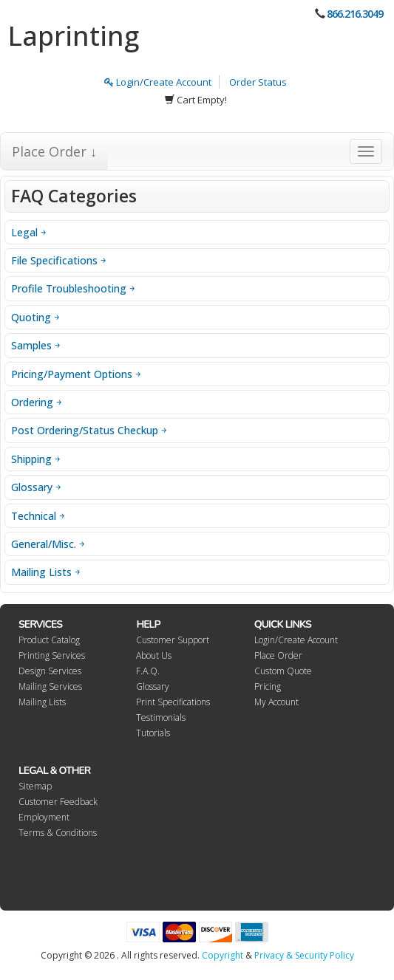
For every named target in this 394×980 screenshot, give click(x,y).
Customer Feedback (58, 802)
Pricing (268, 686)
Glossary (153, 686)
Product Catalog (49, 640)
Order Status (258, 82)
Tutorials (153, 733)
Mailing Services (50, 686)
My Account (276, 702)
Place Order (278, 655)
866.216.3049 (355, 14)
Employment (44, 817)
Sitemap (35, 786)
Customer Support (173, 640)
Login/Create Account (158, 82)
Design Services (50, 671)
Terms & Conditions (58, 833)
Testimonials (161, 717)
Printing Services (52, 655)
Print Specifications (173, 702)
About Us (154, 655)
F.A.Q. (148, 671)
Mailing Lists (42, 702)
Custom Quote (283, 671)
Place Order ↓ (54, 151)
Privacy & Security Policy (304, 955)
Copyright (223, 955)
